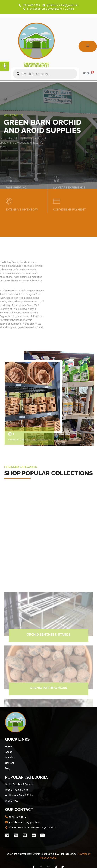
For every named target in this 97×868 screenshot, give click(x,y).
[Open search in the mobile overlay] (45, 74)
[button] (5, 66)
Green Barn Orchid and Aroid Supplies (36, 65)
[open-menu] (88, 46)
